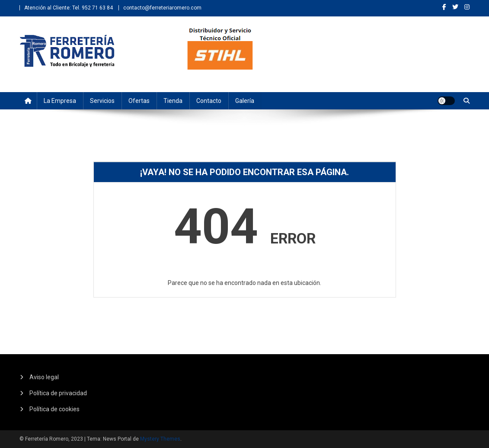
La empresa (60, 101)
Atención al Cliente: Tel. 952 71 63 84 (69, 8)
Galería (245, 101)
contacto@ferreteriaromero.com (162, 8)
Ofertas (139, 101)
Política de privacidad (58, 393)
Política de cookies (54, 409)
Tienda (173, 101)
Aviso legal (44, 377)
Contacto (209, 101)
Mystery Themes (160, 439)
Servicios (102, 101)
